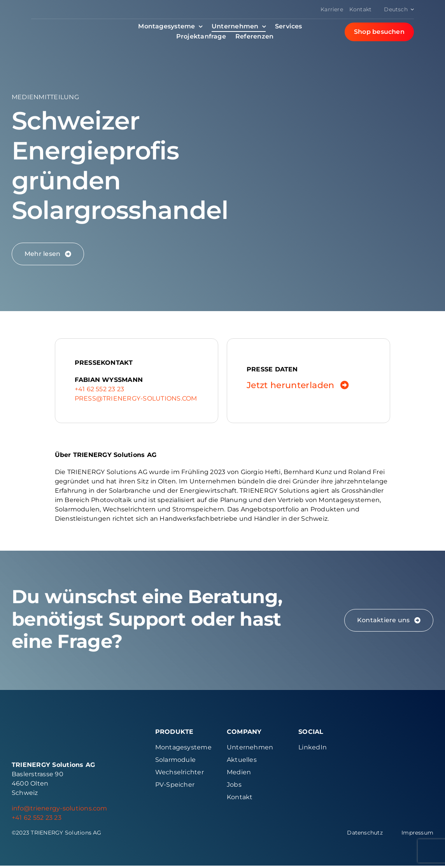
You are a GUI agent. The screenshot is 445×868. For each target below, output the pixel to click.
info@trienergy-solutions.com (60, 811)
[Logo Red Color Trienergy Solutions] (66, 22)
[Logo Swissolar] (402, 732)
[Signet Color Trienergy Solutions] (21, 732)
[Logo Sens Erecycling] (402, 767)
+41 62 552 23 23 (100, 389)
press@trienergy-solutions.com (136, 398)
